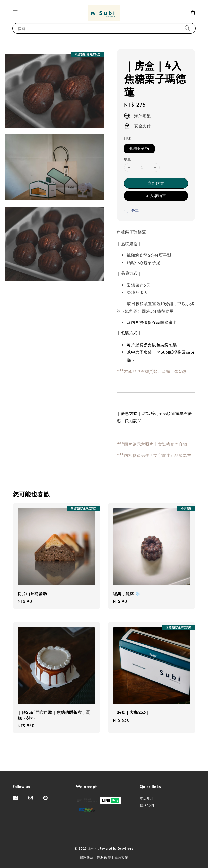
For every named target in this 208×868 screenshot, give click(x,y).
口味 (128, 138)
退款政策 (122, 858)
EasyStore (125, 848)
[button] (15, 13)
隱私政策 (104, 858)
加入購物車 (156, 196)
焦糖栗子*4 (139, 149)
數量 (128, 159)
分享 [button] (131, 210)
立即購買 (156, 183)
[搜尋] (187, 28)
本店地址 (147, 798)
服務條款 (87, 858)
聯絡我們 (147, 806)
